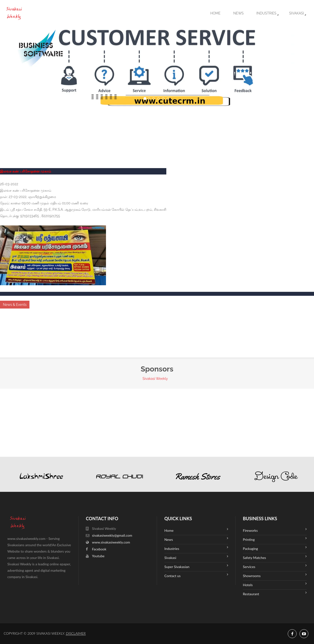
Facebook (99, 549)
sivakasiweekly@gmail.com (112, 535)
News (238, 13)
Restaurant (275, 593)
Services (275, 566)
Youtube (98, 556)
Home (215, 13)
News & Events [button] (15, 305)
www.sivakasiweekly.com (111, 542)
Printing (275, 539)
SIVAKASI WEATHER (157, 125)
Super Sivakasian (196, 566)
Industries (266, 13)
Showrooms (275, 575)
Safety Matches (275, 557)
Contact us (196, 575)
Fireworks (275, 530)
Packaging (275, 548)
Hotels (275, 584)
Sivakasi (297, 13)
